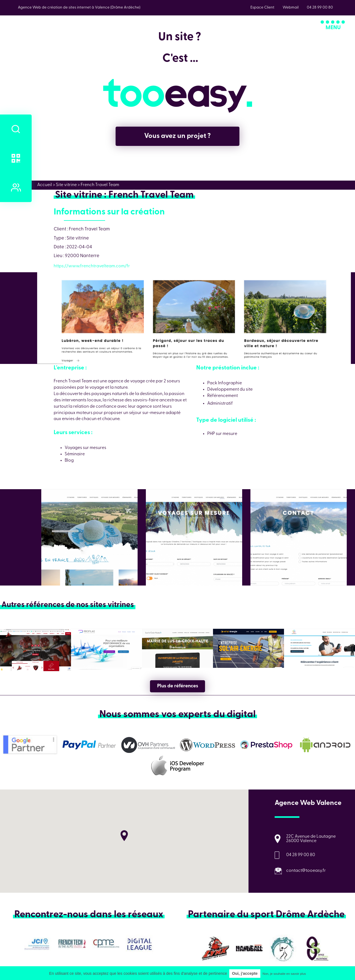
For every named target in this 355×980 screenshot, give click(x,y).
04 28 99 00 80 (301, 855)
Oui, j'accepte (245, 973)
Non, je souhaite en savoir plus (284, 974)
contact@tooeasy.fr (306, 871)
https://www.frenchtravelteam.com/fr (92, 266)
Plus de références (178, 686)
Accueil (45, 185)
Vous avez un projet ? (177, 136)
